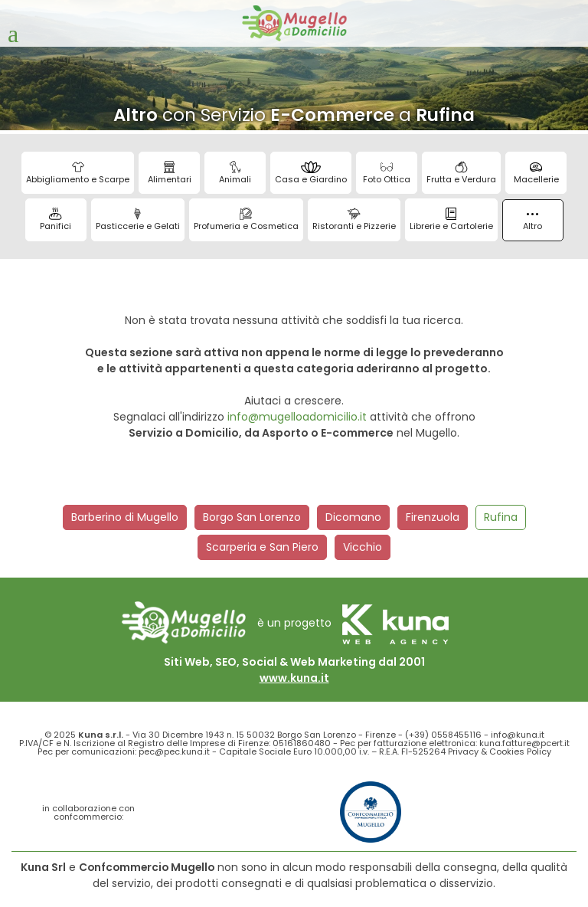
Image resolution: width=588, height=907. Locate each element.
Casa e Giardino (311, 173)
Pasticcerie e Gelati (138, 220)
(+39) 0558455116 (443, 735)
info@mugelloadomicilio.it (297, 417)
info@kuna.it (518, 735)
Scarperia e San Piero (262, 547)
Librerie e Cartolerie (451, 220)
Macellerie (536, 173)
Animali (235, 173)
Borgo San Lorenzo (252, 517)
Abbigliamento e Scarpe (78, 173)
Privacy (463, 751)
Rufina (501, 517)
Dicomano (353, 517)
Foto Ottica (387, 173)
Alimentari (170, 173)
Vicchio (363, 547)
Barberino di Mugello (125, 517)
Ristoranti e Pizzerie (354, 220)
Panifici (56, 220)
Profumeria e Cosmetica (246, 220)
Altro (532, 223)
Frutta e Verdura (461, 173)
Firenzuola (433, 517)
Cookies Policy (520, 751)
